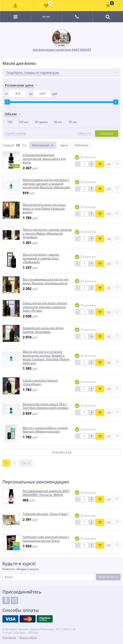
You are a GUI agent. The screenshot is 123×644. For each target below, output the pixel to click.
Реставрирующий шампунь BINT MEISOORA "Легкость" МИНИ (46, 493)
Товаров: (9, 145)
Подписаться (108, 577)
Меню (46, 17)
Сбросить (85, 133)
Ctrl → (26, 463)
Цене (64, 145)
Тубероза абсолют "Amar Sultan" (46, 514)
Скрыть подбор (15, 133)
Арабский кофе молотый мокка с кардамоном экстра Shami (46, 539)
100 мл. (24, 122)
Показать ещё (62, 452)
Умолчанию (41, 145)
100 (10, 122)
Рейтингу (82, 145)
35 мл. (73, 122)
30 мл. (58, 122)
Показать (107, 134)
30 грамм (41, 122)
